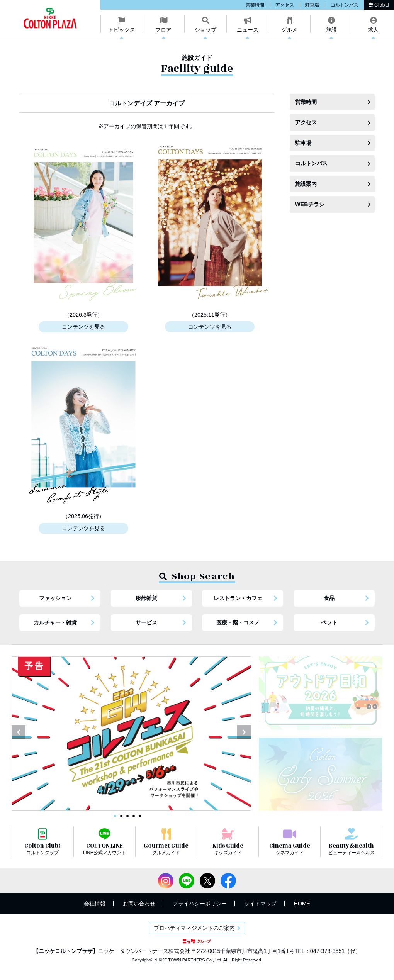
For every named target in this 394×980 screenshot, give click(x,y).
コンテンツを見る (83, 327)
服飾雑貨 (146, 598)
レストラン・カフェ (238, 598)
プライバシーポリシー (200, 904)
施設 (331, 30)
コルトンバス (345, 5)
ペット (329, 622)
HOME (302, 904)
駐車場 (312, 5)
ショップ (205, 30)
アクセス (285, 5)
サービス (146, 622)
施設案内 (306, 184)
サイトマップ (260, 904)
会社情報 (95, 904)
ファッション (55, 598)
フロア (163, 30)
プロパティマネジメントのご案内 (194, 928)
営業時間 (255, 5)
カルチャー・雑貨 (55, 622)
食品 (329, 598)
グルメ (289, 30)
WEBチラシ (310, 204)
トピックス (122, 30)
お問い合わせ (139, 904)
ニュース (248, 30)
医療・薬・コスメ (238, 622)
